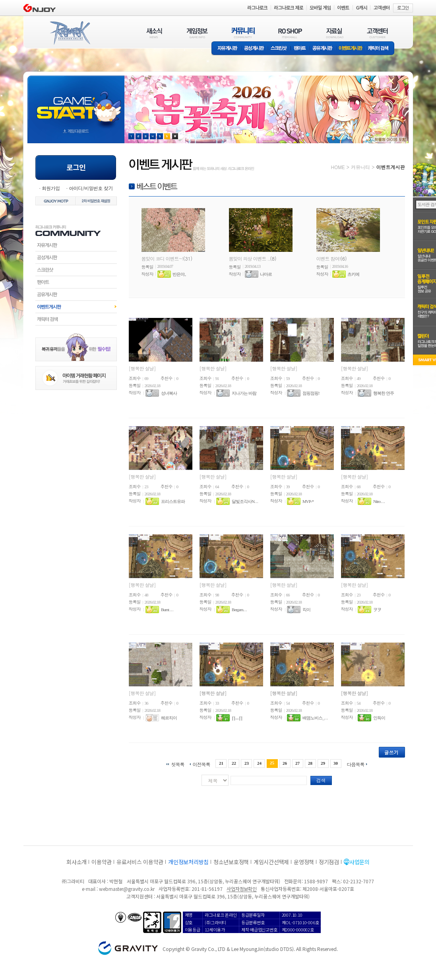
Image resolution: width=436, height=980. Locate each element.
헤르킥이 (169, 718)
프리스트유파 (173, 501)
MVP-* (308, 501)
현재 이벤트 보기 (175, 136)
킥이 (306, 610)
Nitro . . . (379, 501)
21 (221, 763)
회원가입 (51, 188)
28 (310, 763)
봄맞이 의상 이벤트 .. (250, 258)
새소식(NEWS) (154, 33)
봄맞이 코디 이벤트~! (163, 258)
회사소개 (77, 862)
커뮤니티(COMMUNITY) (243, 33)
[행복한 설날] (142, 368)
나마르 (266, 274)
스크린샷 (279, 49)
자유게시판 (226, 49)
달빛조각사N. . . (245, 501)
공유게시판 (323, 49)
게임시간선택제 (271, 862)
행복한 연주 (384, 393)
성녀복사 (169, 393)
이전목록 (201, 764)
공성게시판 (254, 49)
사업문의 (359, 862)
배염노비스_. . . (315, 718)
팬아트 (300, 49)
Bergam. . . (239, 610)
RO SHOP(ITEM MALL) (290, 33)
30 (336, 763)
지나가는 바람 (244, 393)
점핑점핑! (311, 393)
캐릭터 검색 (381, 49)
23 (247, 763)
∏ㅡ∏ (237, 718)
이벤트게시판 (351, 49)
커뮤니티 (360, 167)
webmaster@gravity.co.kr (127, 889)
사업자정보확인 (241, 889)
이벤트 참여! (328, 258)
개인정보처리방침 (188, 862)
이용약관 (102, 862)
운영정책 (304, 862)
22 (234, 763)
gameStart (76, 102)
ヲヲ (377, 610)
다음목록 (356, 764)
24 (259, 763)
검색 (321, 780)
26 (285, 763)
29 (323, 763)
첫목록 (177, 764)
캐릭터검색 (76, 319)
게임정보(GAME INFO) (197, 33)
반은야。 (180, 274)
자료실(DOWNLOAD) (334, 33)
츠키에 (353, 274)
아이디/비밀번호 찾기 (91, 188)
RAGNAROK (70, 33)
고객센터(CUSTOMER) (377, 33)
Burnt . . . (167, 610)
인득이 (379, 718)
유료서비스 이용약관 (140, 862)
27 (297, 763)
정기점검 (329, 862)
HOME (338, 167)
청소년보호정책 (231, 862)
